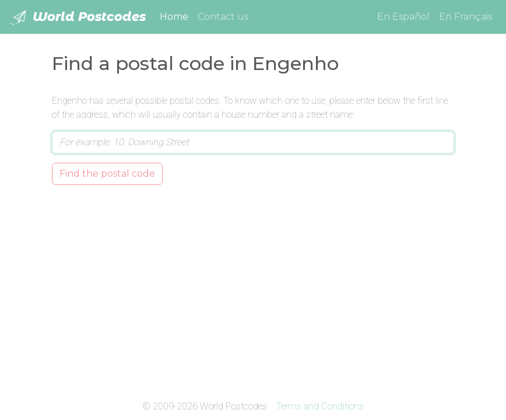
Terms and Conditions (320, 406)
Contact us (223, 17)
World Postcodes (78, 17)
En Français (465, 17)
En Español (403, 17)
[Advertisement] (253, 290)
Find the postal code (107, 174)
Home (176, 16)
